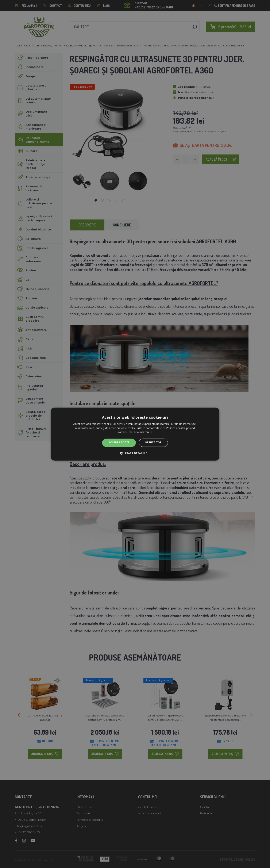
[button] (135, 453)
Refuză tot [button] (153, 443)
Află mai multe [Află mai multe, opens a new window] (143, 432)
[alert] (135, 434)
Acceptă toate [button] (119, 443)
